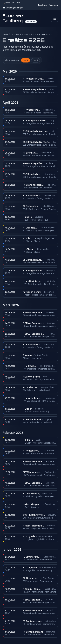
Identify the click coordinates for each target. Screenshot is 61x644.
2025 (36, 60)
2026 (25, 60)
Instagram (54, 5)
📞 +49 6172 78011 (11, 3)
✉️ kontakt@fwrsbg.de (13, 8)
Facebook (43, 5)
